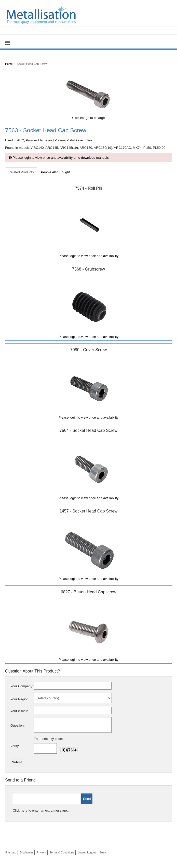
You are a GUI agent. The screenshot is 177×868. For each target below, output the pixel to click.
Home (9, 64)
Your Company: (22, 686)
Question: (18, 725)
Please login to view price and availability (89, 256)
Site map (11, 852)
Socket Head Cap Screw (32, 64)
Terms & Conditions (62, 852)
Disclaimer (26, 852)
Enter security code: (48, 739)
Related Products (21, 172)
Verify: (15, 746)
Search (104, 852)
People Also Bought (55, 172)
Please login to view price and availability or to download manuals (59, 158)
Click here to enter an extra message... (41, 810)
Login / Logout (87, 852)
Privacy (41, 852)
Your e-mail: (19, 711)
